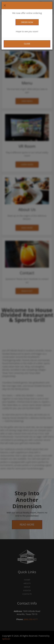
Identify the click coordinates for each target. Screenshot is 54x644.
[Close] (5, 5)
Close (27, 44)
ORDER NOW (27, 22)
